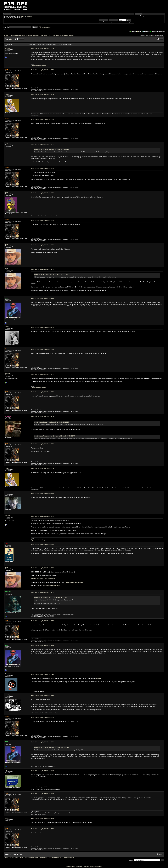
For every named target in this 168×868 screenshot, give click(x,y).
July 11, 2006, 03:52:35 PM (43, 717)
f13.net (6, 35)
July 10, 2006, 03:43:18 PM (43, 269)
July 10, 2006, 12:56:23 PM (43, 119)
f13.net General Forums (17, 35)
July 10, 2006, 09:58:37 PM (43, 444)
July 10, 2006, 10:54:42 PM (43, 493)
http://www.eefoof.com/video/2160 (43, 579)
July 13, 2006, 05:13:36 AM (43, 829)
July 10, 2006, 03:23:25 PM (43, 220)
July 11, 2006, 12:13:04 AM (43, 516)
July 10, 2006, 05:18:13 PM (43, 349)
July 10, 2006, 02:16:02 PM (43, 168)
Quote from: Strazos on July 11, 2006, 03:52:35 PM (52, 747)
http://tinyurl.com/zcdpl (52, 586)
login (23, 16)
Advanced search (45, 27)
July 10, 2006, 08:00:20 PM (43, 392)
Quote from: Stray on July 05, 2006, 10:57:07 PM (51, 275)
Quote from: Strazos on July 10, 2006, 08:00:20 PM (52, 422)
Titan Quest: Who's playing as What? (63, 35)
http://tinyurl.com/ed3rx (74, 582)
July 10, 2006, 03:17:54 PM (43, 193)
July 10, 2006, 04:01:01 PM (43, 299)
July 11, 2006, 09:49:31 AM (43, 592)
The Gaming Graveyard (32, 35)
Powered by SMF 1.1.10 (73, 866)
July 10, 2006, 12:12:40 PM (43, 49)
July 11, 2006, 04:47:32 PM (43, 771)
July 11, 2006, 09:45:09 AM (43, 568)
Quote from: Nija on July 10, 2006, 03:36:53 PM (51, 597)
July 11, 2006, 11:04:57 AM (43, 646)
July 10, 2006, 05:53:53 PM (43, 374)
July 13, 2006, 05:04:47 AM (43, 819)
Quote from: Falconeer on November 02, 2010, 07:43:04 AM (55, 436)
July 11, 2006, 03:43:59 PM (43, 695)
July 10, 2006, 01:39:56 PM (43, 144)
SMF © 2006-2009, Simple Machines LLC (91, 866)
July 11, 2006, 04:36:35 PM (43, 742)
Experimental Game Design (38, 66)
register (29, 16)
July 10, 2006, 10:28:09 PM (43, 469)
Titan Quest (44, 35)
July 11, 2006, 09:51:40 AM (43, 621)
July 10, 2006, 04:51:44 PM (43, 327)
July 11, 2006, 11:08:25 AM (43, 674)
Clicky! (99, 678)
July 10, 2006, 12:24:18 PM (43, 95)
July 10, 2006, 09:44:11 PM (43, 417)
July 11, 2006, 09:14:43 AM (43, 544)
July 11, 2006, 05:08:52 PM (43, 794)
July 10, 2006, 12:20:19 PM (43, 70)
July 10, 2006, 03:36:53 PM (43, 245)
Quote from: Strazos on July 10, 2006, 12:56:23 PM (52, 149)
